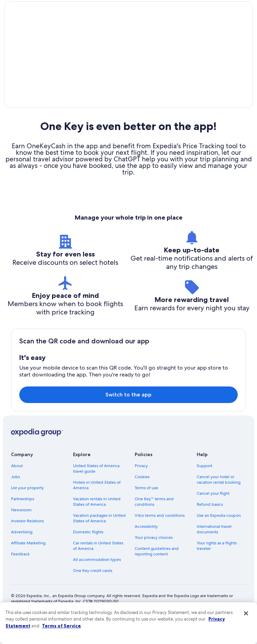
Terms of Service (61, 626)
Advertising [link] (22, 551)
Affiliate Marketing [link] (28, 562)
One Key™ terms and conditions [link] (154, 521)
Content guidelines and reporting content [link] (157, 571)
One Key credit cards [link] (93, 590)
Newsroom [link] (21, 529)
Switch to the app (128, 414)
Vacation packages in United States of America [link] (99, 537)
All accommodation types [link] (97, 579)
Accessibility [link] (146, 546)
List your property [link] (27, 507)
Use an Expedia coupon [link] (219, 535)
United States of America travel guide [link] (96, 488)
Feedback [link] (20, 573)
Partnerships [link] (23, 518)
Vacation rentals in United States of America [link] (97, 521)
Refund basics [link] (210, 524)
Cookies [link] (142, 496)
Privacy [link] (141, 485)
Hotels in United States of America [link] (97, 504)
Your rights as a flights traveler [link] (217, 565)
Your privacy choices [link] (154, 557)
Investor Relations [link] (27, 540)
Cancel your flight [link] (213, 513)
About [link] (17, 485)
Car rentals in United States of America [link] (98, 565)
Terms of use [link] (146, 507)
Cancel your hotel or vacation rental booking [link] (219, 499)
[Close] (246, 613)
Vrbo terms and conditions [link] (160, 535)
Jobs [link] (16, 496)
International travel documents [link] (214, 549)
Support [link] (204, 485)
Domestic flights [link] (88, 551)
